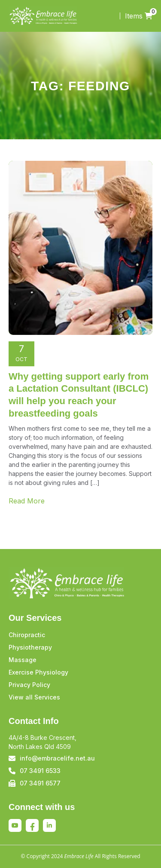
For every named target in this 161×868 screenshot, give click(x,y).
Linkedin (49, 825)
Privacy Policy (29, 685)
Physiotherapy (30, 647)
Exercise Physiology (38, 672)
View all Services (34, 697)
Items (139, 16)
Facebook (32, 827)
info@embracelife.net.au (57, 758)
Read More (27, 501)
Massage (23, 660)
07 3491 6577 (40, 783)
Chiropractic (27, 635)
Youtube (15, 825)
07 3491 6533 (40, 771)
